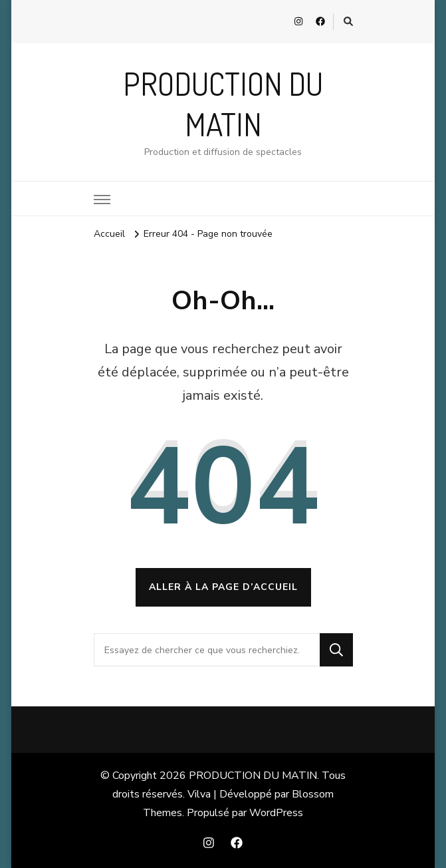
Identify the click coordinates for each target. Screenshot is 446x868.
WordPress (276, 813)
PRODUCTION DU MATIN (253, 776)
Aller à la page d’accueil (223, 587)
